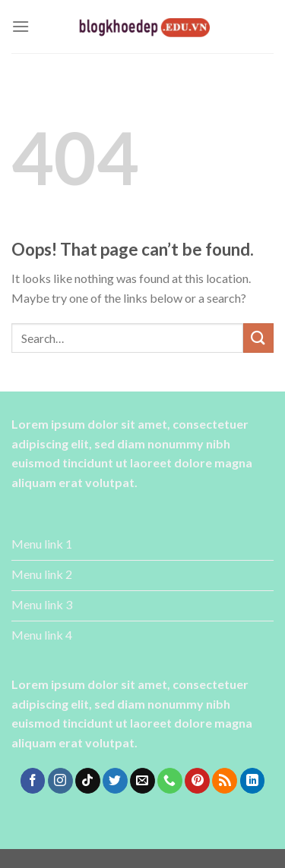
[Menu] (21, 26)
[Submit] (258, 338)
